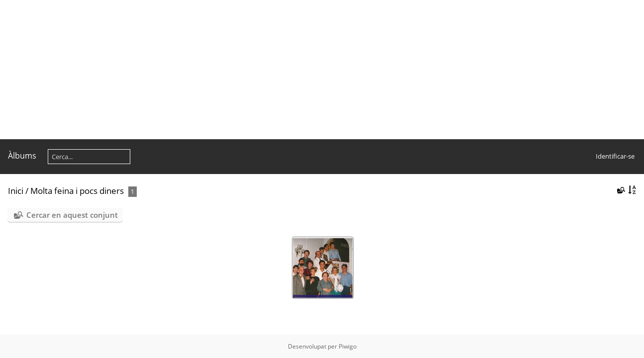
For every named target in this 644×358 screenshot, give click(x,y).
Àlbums (22, 156)
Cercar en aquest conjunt (72, 215)
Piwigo (348, 346)
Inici (16, 191)
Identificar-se (615, 156)
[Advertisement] (298, 70)
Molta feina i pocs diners (77, 191)
